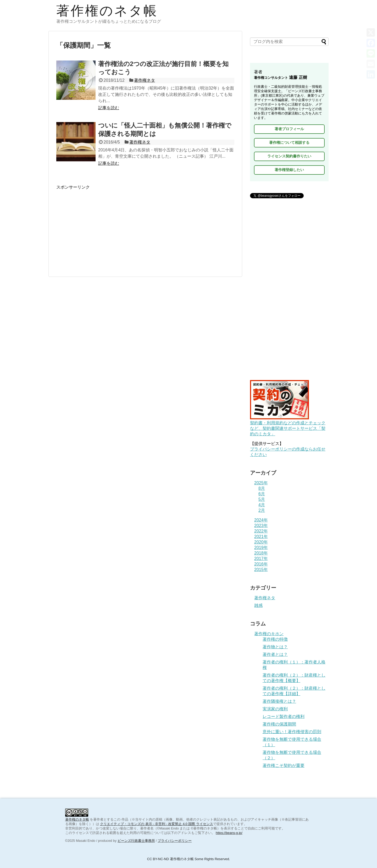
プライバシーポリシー (175, 841)
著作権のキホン (269, 634)
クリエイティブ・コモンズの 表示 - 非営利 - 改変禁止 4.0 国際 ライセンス (157, 824)
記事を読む (109, 108)
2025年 (261, 483)
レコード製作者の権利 (284, 716)
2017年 (261, 559)
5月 (262, 499)
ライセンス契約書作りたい (289, 156)
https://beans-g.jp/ (229, 833)
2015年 (261, 570)
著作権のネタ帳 (107, 11)
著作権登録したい (289, 170)
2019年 (261, 548)
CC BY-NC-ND (158, 859)
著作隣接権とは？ (279, 701)
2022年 (261, 531)
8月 (262, 488)
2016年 (261, 564)
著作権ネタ (145, 80)
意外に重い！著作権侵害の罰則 (292, 732)
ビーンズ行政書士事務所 (136, 841)
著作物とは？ (275, 647)
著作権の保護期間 (279, 724)
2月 (262, 510)
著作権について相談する (289, 142)
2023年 (261, 526)
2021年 (261, 537)
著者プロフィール (289, 129)
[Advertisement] (145, 227)
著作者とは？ (275, 654)
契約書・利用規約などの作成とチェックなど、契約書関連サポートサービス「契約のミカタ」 (288, 426)
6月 (262, 494)
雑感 (258, 605)
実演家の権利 (275, 709)
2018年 (261, 553)
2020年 (261, 542)
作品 (125, 819)
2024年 (261, 520)
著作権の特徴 (275, 639)
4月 (262, 505)
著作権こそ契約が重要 (284, 765)
